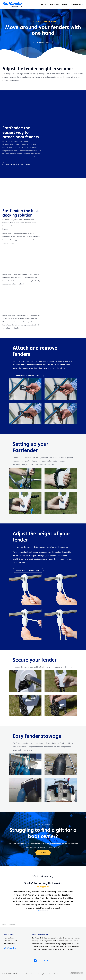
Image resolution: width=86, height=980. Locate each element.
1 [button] (39, 910)
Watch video (43, 42)
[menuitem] (45, 5)
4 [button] (45, 910)
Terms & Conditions (55, 974)
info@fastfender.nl (10, 948)
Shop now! (43, 853)
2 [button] (41, 910)
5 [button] (47, 910)
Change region (76, 5)
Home (28, 974)
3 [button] (43, 910)
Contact (65, 5)
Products (45, 5)
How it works (55, 5)
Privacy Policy (43, 974)
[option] (43, 30)
